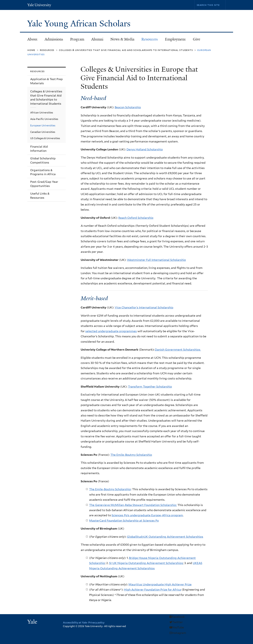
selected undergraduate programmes (111, 331)
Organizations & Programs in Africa (43, 172)
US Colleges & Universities (45, 138)
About (31, 40)
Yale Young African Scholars (80, 24)
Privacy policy (96, 623)
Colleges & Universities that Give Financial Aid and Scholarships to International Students (126, 50)
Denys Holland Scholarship (145, 149)
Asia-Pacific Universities (44, 119)
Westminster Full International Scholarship (156, 260)
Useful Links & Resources (40, 196)
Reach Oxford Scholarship (136, 218)
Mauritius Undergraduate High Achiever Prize (160, 584)
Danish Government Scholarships (178, 350)
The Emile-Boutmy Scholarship (131, 455)
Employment (174, 40)
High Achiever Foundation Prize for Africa (152, 590)
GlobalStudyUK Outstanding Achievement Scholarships (165, 537)
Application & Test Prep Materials (46, 81)
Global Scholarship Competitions (43, 160)
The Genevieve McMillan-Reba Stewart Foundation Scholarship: (133, 505)
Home (31, 50)
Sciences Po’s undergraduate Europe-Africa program (147, 515)
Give (197, 39)
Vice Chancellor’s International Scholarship (144, 307)
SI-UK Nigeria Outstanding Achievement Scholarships (146, 563)
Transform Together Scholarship (150, 387)
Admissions (52, 40)
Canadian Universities (43, 132)
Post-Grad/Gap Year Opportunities (44, 184)
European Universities (43, 125)
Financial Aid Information (39, 149)
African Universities (42, 113)
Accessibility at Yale (75, 623)
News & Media (122, 39)
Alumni (96, 40)
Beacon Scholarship (128, 107)
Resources (148, 40)
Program (76, 40)
